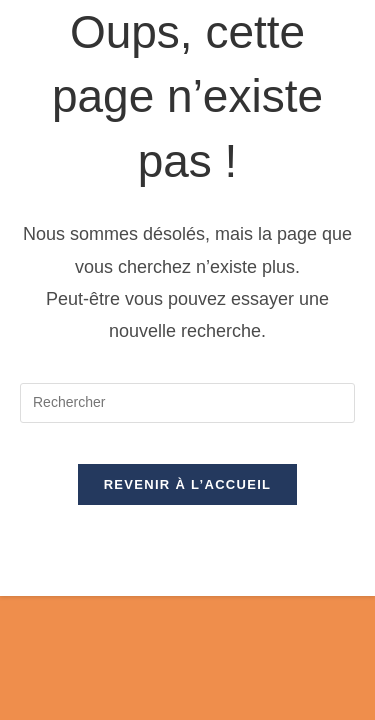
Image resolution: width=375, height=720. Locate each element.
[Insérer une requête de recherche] (187, 403)
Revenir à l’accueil (188, 484)
